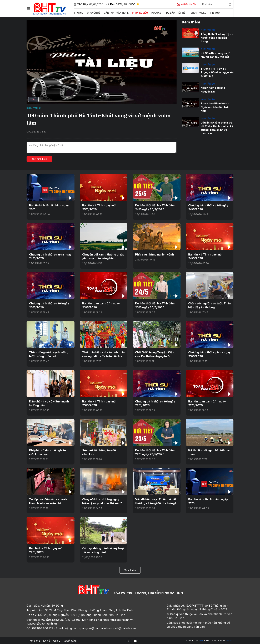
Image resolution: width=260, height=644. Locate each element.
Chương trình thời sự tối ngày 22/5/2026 (155, 403)
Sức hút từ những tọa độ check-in (99, 452)
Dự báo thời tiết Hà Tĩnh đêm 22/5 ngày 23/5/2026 (155, 452)
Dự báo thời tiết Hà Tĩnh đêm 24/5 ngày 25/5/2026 (155, 207)
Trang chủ (34, 640)
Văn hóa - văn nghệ (116, 13)
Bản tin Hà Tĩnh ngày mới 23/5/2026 (99, 403)
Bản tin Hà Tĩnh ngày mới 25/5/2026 (99, 207)
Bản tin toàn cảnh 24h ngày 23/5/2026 (101, 305)
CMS (204, 640)
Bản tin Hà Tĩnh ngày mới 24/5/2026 (205, 256)
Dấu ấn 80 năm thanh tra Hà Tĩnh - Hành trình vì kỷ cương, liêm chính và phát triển (217, 128)
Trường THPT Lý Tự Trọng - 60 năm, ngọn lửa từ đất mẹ (217, 72)
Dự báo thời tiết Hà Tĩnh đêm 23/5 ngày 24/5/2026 (155, 305)
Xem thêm (130, 569)
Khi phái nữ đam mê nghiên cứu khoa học (50, 452)
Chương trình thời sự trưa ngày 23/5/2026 (209, 354)
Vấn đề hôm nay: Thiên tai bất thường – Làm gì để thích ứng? (156, 501)
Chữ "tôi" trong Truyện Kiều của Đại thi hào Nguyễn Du (155, 354)
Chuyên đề (94, 13)
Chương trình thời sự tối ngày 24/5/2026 (208, 207)
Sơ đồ (47, 640)
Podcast (156, 13)
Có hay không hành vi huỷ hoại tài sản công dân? (103, 550)
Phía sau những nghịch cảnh (154, 254)
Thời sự (79, 13)
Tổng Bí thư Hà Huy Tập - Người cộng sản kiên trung (217, 38)
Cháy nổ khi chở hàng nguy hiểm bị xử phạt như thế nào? (102, 501)
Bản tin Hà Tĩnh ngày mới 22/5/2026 (46, 550)
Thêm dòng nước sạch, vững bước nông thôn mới (49, 354)
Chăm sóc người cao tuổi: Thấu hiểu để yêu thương (209, 305)
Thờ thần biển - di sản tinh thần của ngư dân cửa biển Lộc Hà (103, 354)
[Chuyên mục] (29, 9)
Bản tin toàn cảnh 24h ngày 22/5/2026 (207, 403)
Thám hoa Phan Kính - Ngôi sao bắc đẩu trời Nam (215, 107)
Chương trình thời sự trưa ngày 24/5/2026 (50, 256)
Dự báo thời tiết (176, 13)
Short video (198, 13)
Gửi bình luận (40, 159)
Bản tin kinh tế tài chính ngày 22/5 (208, 501)
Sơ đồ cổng (70, 640)
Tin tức (214, 13)
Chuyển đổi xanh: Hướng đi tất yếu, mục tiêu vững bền (103, 256)
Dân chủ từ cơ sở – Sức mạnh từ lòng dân (49, 403)
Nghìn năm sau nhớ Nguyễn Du (213, 90)
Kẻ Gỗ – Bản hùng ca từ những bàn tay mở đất (216, 55)
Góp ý (57, 640)
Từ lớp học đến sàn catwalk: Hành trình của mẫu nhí (49, 501)
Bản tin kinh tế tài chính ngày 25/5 (49, 207)
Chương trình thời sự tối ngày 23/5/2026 (49, 305)
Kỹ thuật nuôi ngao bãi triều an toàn (209, 452)
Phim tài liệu (139, 13)
